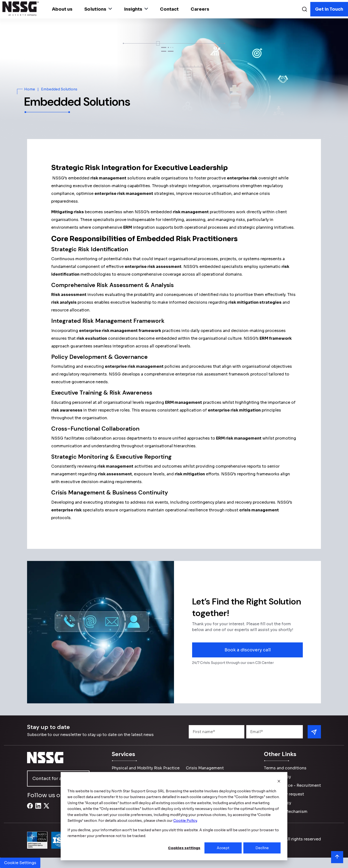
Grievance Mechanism (286, 812)
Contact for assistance (58, 779)
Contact (169, 9)
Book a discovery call (248, 650)
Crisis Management (205, 768)
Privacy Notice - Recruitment (292, 785)
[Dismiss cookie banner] (279, 782)
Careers (200, 9)
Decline (262, 848)
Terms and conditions (285, 768)
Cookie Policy (278, 803)
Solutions (98, 9)
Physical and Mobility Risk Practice (146, 768)
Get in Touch (329, 9)
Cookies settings (184, 848)
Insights (136, 9)
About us (62, 9)
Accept (223, 848)
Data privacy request (284, 794)
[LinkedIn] (38, 809)
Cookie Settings (20, 863)
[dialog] (174, 816)
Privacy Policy (277, 777)
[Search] (304, 10)
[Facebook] (30, 809)
